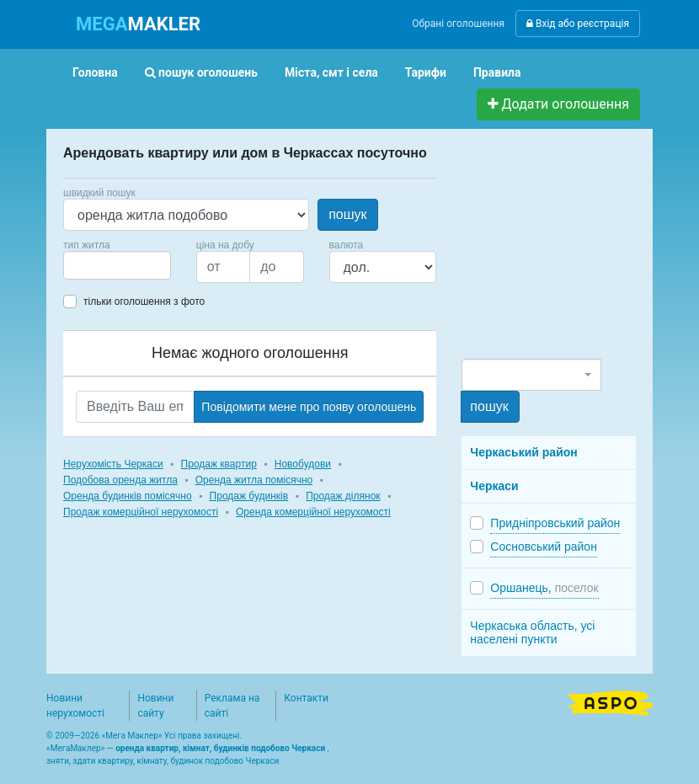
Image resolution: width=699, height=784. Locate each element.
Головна (95, 72)
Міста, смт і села (331, 72)
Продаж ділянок (343, 496)
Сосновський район (544, 547)
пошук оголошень (201, 72)
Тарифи (426, 72)
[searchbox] (93, 265)
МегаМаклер (76, 748)
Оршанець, (544, 588)
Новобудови (303, 464)
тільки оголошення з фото (144, 301)
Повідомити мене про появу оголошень (309, 407)
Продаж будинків (249, 496)
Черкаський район (523, 452)
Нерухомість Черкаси (113, 464)
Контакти (306, 698)
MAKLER (138, 24)
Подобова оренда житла (120, 480)
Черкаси (494, 486)
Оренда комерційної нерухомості (313, 512)
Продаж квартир (219, 464)
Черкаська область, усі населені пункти (532, 632)
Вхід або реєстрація (578, 24)
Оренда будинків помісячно (128, 496)
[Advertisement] (580, 251)
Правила (497, 72)
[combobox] (117, 265)
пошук (347, 214)
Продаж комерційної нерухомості (141, 512)
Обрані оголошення (458, 24)
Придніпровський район (555, 523)
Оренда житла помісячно (254, 480)
